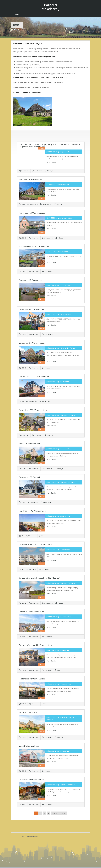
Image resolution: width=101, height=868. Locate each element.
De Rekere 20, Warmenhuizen (32, 779)
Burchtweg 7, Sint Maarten (30, 179)
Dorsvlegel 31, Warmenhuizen (32, 309)
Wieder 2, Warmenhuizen (30, 444)
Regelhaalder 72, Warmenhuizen (33, 511)
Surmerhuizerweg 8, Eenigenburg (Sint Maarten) (39, 578)
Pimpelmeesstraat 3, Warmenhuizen (34, 246)
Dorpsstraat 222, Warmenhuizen (33, 410)
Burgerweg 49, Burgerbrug (30, 280)
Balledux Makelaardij (50, 7)
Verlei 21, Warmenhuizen (29, 746)
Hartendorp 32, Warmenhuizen (32, 679)
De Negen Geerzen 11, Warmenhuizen (35, 645)
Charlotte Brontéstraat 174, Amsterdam (36, 544)
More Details (52, 162)
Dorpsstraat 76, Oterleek (30, 477)
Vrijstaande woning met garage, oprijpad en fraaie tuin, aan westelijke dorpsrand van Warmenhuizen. (50, 145)
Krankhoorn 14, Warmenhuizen (32, 213)
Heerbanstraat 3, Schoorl (30, 712)
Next (54, 813)
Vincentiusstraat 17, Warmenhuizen (34, 376)
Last (62, 813)
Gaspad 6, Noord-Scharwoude (32, 612)
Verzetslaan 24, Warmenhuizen (32, 343)
